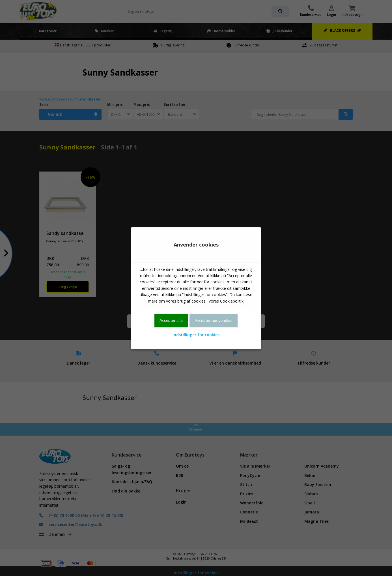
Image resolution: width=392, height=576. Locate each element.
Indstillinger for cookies (196, 335)
